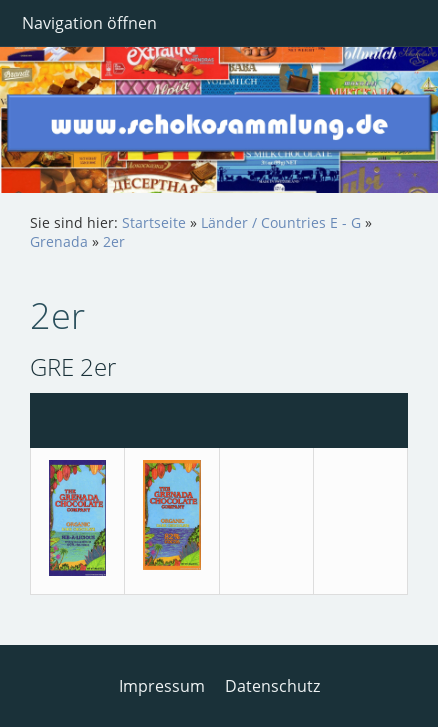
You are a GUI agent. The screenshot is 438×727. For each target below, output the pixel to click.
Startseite (154, 222)
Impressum (162, 686)
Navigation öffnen (89, 23)
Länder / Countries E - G (281, 222)
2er (114, 241)
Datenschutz (272, 686)
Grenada (59, 241)
